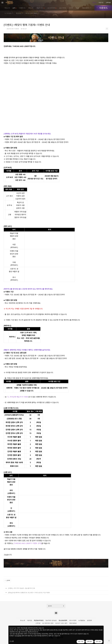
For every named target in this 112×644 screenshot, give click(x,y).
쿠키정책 (18, 636)
